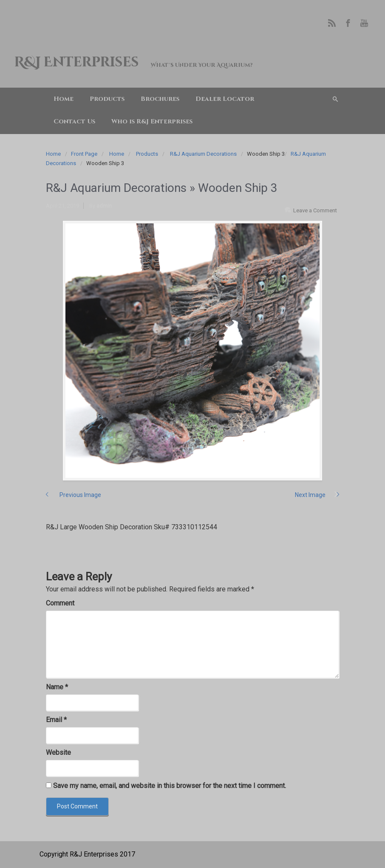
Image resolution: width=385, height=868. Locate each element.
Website (58, 752)
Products (147, 154)
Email (56, 720)
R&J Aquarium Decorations (203, 154)
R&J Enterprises (76, 62)
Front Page (84, 154)
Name (57, 687)
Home (53, 154)
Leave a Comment (315, 210)
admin (104, 206)
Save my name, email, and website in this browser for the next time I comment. (170, 786)
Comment (60, 603)
